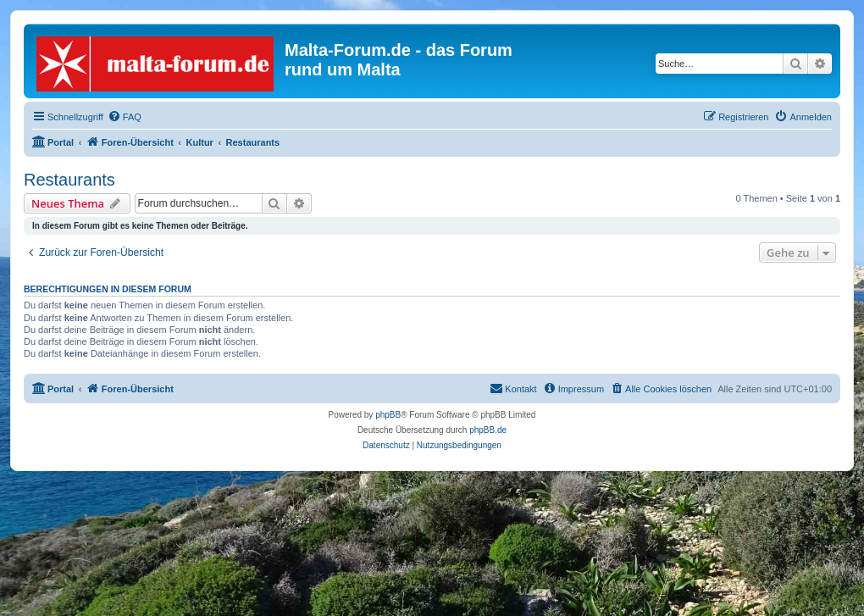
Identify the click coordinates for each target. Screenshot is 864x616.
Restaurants (69, 180)
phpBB (388, 415)
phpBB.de (488, 430)
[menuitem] (125, 117)
